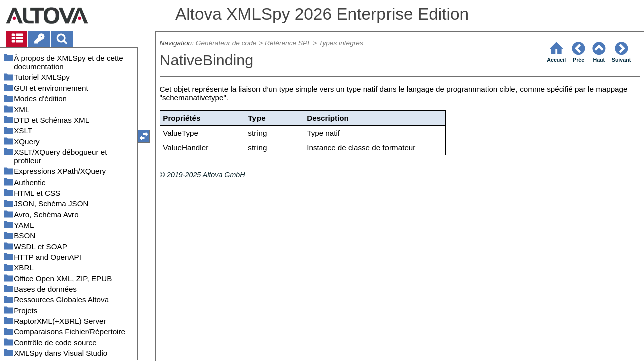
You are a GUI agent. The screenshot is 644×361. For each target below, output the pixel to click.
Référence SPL (288, 43)
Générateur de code (226, 43)
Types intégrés (341, 43)
